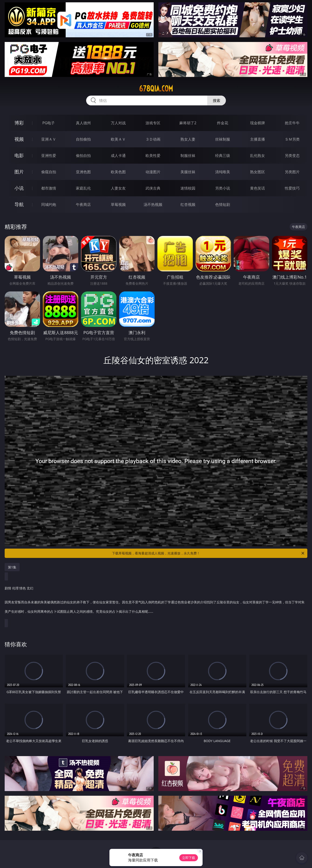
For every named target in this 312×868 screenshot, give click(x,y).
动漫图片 (153, 172)
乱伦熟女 (258, 156)
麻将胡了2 (188, 123)
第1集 (12, 567)
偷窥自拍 (49, 172)
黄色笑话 (258, 188)
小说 (19, 188)
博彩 (19, 123)
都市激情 (49, 188)
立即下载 (189, 858)
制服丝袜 (188, 156)
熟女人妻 (188, 139)
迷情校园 (188, 188)
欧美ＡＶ (118, 139)
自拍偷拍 (83, 139)
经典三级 (223, 156)
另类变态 (292, 156)
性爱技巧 (292, 188)
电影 (19, 155)
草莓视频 (118, 204)
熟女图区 (258, 172)
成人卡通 (118, 156)
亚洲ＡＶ (49, 139)
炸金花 (223, 123)
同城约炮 (49, 204)
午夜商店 (83, 204)
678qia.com (156, 89)
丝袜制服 (223, 139)
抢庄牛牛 (292, 123)
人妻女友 (118, 188)
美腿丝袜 (188, 172)
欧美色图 (118, 172)
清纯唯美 (223, 172)
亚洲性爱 (49, 156)
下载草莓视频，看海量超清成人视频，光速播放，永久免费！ (209, 553)
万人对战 (118, 123)
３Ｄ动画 (153, 139)
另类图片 (292, 172)
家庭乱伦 (83, 188)
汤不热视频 (153, 204)
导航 (19, 204)
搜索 (217, 100)
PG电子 (49, 123)
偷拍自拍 (83, 156)
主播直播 (258, 139)
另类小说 (223, 188)
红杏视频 (188, 204)
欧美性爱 (153, 156)
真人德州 (83, 123)
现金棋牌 (258, 123)
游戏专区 (153, 123)
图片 (19, 172)
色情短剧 (223, 204)
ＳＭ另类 (292, 139)
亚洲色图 (83, 172)
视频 (19, 139)
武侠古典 (153, 188)
